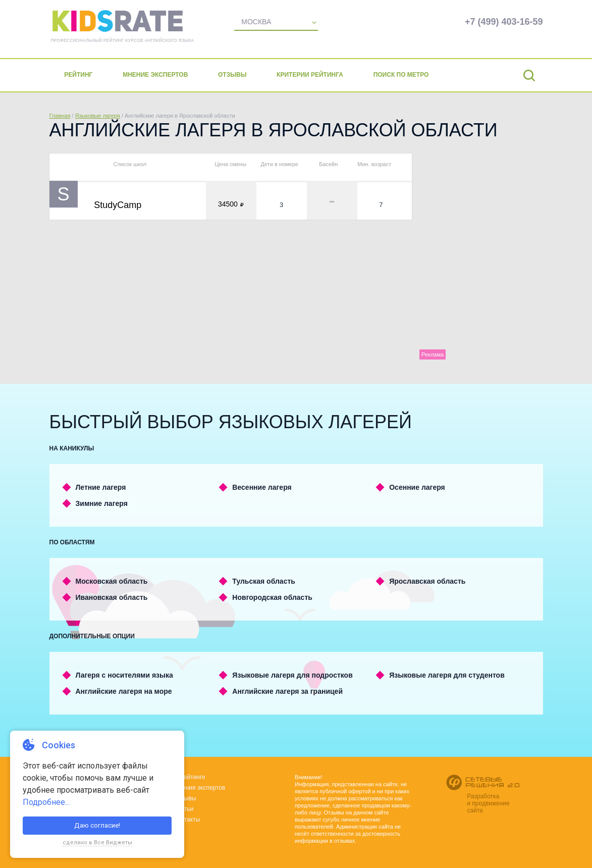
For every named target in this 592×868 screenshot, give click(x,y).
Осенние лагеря (417, 487)
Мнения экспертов (199, 788)
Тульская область (264, 581)
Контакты (187, 820)
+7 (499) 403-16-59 (504, 22)
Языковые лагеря (98, 116)
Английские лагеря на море (124, 691)
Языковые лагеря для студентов (447, 675)
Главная (60, 116)
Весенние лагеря (262, 487)
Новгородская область (272, 597)
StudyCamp (118, 205)
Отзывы (233, 75)
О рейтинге (189, 777)
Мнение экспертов (156, 75)
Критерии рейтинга (310, 75)
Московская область (112, 581)
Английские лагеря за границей (287, 691)
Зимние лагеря (102, 503)
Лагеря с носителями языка (124, 675)
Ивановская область (112, 597)
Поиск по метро (402, 75)
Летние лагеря (101, 487)
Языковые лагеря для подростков (292, 675)
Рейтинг (79, 75)
